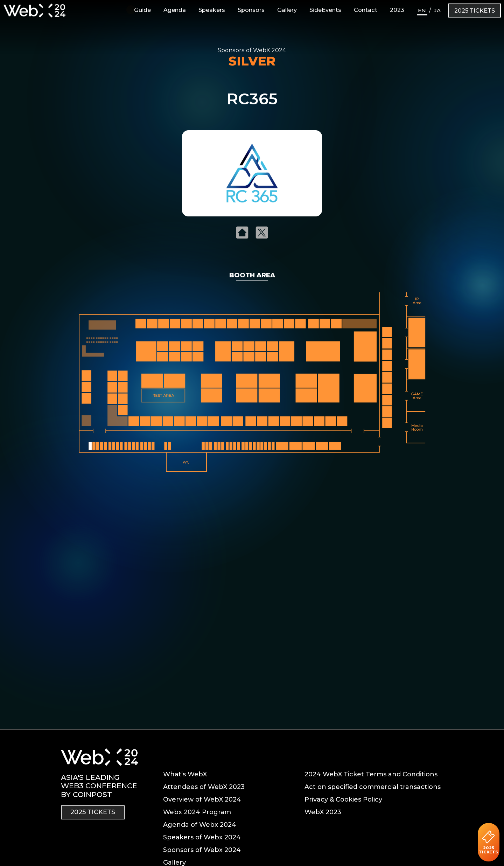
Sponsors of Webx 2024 (202, 850)
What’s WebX (185, 774)
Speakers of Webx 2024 (202, 837)
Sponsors (251, 10)
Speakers (212, 10)
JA (437, 10)
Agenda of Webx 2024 (200, 825)
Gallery (287, 10)
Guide (139, 10)
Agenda (175, 10)
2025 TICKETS (475, 11)
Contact (366, 10)
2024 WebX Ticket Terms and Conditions (371, 774)
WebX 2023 (323, 812)
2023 (397, 10)
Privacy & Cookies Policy (343, 799)
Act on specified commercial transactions (373, 787)
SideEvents (325, 10)
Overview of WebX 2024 (202, 799)
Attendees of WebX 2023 (204, 787)
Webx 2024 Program (197, 812)
